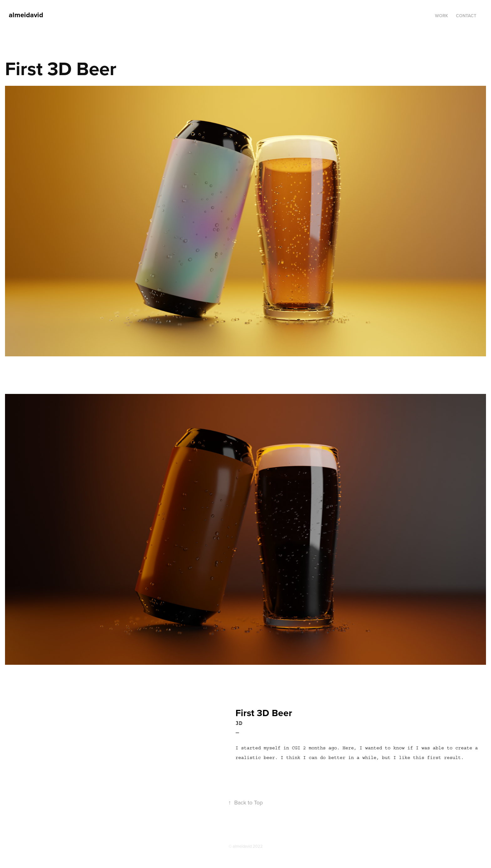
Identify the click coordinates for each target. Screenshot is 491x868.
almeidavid (26, 15)
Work (442, 16)
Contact (466, 16)
